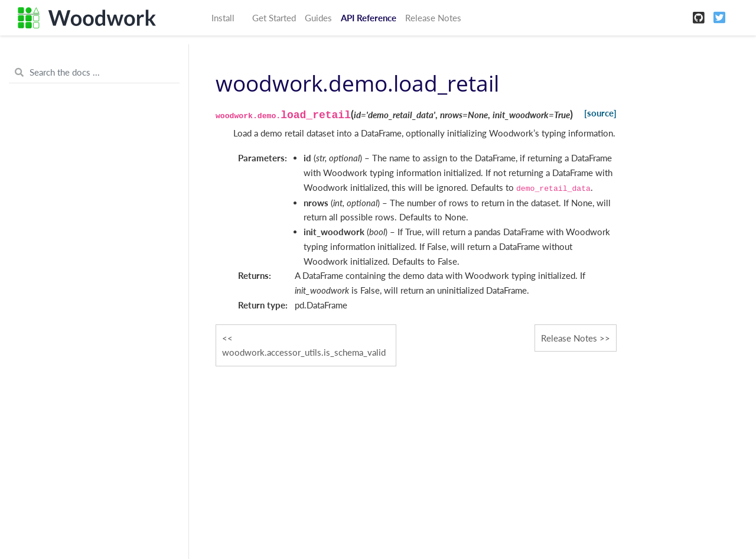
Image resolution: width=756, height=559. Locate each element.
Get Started (274, 18)
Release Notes (433, 18)
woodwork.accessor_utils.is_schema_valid (304, 352)
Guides (318, 18)
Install (223, 18)
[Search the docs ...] (94, 73)
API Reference (369, 18)
